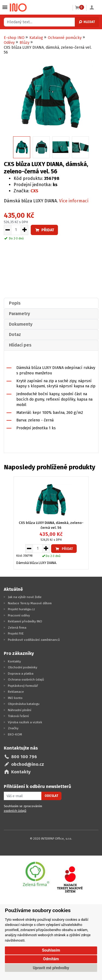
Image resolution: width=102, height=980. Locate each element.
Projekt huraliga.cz (21, 609)
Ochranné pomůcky (65, 38)
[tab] (51, 303)
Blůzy (24, 43)
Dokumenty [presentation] (21, 324)
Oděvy (9, 43)
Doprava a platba (21, 674)
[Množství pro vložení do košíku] (16, 230)
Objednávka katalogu (24, 704)
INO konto (15, 698)
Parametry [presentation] (19, 314)
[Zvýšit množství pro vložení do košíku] (25, 230)
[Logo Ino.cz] (18, 8)
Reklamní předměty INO (25, 621)
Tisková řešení (18, 716)
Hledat (87, 22)
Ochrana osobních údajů (26, 679)
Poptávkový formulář (23, 686)
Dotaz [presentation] (15, 334)
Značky (13, 728)
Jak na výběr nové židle (25, 597)
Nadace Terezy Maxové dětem (30, 603)
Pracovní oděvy (19, 615)
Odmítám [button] (51, 959)
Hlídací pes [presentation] (20, 345)
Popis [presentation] (15, 303)
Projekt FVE (16, 633)
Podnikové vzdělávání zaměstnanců (34, 640)
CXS (34, 191)
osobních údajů (15, 811)
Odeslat (51, 796)
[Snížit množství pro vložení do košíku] (7, 230)
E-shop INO (14, 38)
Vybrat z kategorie (5, 7)
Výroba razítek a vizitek (25, 722)
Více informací (74, 201)
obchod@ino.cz (28, 764)
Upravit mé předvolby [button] (51, 968)
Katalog (36, 38)
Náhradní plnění (20, 710)
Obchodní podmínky (23, 667)
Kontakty (14, 661)
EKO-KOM (15, 734)
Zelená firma (17, 628)
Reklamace (16, 692)
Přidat (44, 230)
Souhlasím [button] (51, 950)
